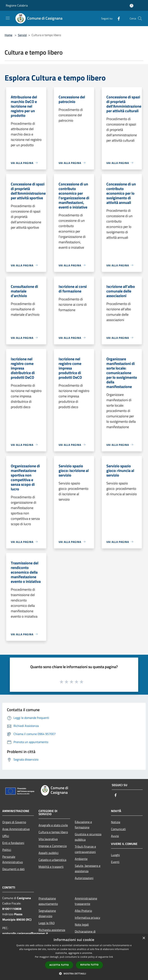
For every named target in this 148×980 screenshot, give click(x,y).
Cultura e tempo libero (53, 832)
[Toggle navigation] (8, 18)
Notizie (116, 822)
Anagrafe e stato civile (53, 825)
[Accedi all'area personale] (132, 6)
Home (8, 35)
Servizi (22, 35)
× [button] (144, 938)
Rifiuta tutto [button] (90, 965)
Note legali (82, 924)
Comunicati (118, 829)
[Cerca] (140, 18)
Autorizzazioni (84, 878)
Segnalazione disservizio (47, 913)
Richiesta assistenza (52, 930)
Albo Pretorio (83, 911)
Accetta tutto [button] (59, 965)
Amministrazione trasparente (86, 901)
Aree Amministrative (16, 829)
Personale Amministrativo (13, 859)
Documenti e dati (13, 869)
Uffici (6, 836)
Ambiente (81, 859)
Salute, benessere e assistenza (88, 868)
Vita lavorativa (48, 839)
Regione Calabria (17, 5)
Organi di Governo (14, 822)
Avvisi (115, 836)
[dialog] (74, 957)
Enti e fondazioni (13, 843)
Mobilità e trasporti (51, 867)
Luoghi (115, 855)
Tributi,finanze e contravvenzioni (85, 849)
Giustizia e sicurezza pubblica (88, 837)
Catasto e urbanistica (52, 860)
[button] (74, 973)
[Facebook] (117, 18)
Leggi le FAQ (47, 923)
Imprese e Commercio (53, 846)
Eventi (115, 862)
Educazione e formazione (83, 825)
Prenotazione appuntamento (48, 901)
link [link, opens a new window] (111, 957)
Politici (7, 850)
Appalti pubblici (49, 853)
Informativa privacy (87, 918)
